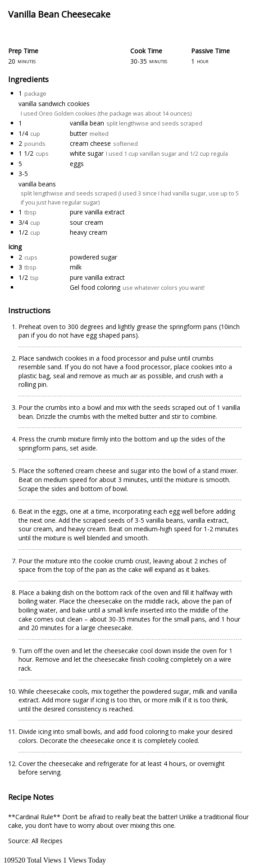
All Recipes (47, 841)
